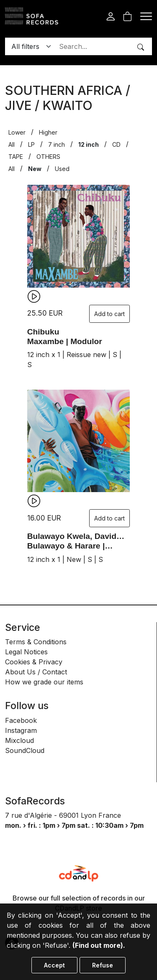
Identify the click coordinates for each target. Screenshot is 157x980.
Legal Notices (26, 652)
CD (116, 144)
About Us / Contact (36, 672)
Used (62, 169)
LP (31, 144)
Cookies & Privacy (34, 662)
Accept (54, 965)
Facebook (21, 720)
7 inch (57, 144)
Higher (48, 132)
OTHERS (48, 157)
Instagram (21, 730)
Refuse (103, 965)
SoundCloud (25, 750)
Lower (17, 132)
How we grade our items (44, 682)
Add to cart (109, 314)
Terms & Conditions (36, 642)
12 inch (89, 144)
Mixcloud (19, 740)
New (35, 169)
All (12, 144)
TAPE (16, 157)
